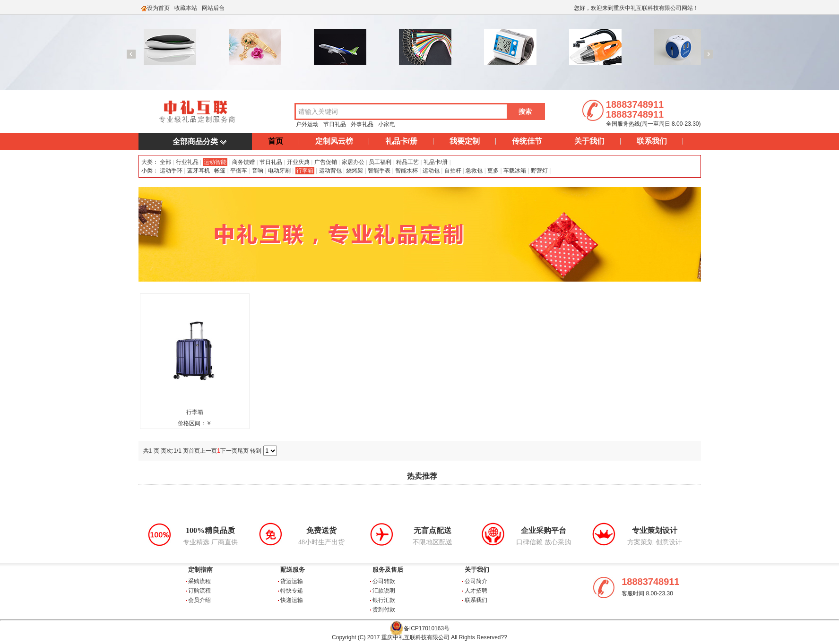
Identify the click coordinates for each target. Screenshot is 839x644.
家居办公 (353, 162)
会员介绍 (199, 600)
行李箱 (305, 171)
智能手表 (379, 171)
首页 (276, 141)
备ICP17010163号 (427, 628)
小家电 (387, 124)
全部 (165, 162)
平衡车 (239, 171)
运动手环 (171, 171)
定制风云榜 (334, 141)
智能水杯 (407, 171)
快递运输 (292, 600)
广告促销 (326, 162)
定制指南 (200, 570)
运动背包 (330, 171)
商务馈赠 (243, 162)
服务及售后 (388, 570)
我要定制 (465, 141)
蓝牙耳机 (199, 171)
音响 (258, 171)
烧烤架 (355, 171)
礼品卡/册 (401, 141)
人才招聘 (476, 591)
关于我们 (589, 141)
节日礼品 (335, 124)
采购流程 (199, 581)
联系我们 (652, 141)
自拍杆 (453, 171)
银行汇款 (384, 600)
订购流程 (199, 591)
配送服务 (293, 570)
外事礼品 (362, 124)
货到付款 (384, 610)
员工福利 (380, 162)
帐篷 (220, 171)
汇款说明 (384, 591)
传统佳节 (527, 141)
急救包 (474, 171)
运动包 (431, 171)
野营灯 (539, 171)
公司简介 (476, 581)
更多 (493, 171)
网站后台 (213, 8)
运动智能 (215, 162)
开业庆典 (298, 162)
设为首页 (158, 8)
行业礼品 (187, 162)
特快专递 (292, 591)
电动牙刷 (279, 171)
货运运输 (292, 581)
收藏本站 (186, 8)
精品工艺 (407, 162)
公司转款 (384, 581)
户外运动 (307, 124)
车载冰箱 (515, 171)
